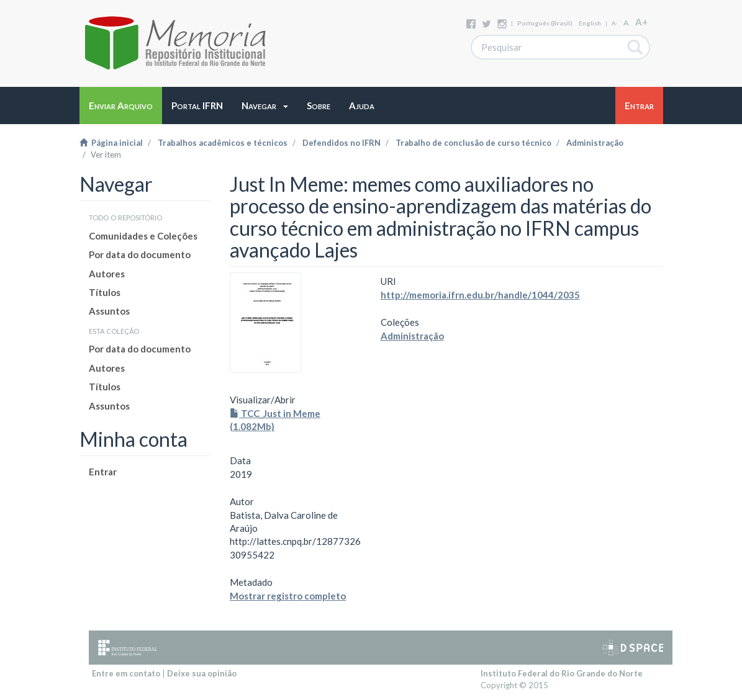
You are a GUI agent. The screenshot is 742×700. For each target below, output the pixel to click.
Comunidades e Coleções (143, 236)
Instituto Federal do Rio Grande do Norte (562, 673)
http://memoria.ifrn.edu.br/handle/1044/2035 (480, 295)
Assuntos (109, 311)
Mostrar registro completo (288, 596)
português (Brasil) (545, 23)
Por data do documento (140, 254)
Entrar (103, 472)
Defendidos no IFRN (342, 143)
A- (614, 23)
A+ (641, 22)
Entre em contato (126, 673)
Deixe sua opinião (202, 673)
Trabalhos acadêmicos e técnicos (223, 143)
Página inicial (111, 143)
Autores (107, 274)
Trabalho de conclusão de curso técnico (473, 143)
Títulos (105, 292)
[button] (265, 105)
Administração (595, 143)
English (590, 23)
